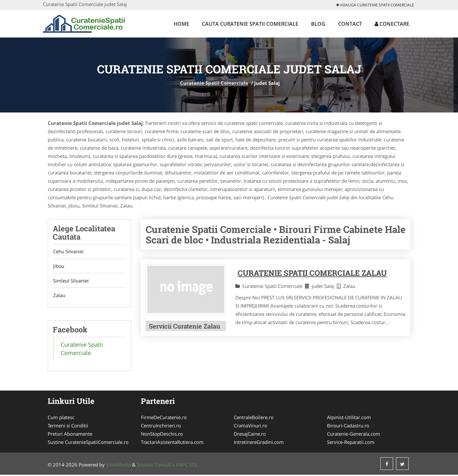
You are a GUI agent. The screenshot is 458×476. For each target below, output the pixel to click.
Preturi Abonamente (70, 435)
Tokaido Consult (154, 466)
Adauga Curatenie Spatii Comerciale (375, 5)
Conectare (392, 24)
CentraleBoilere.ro (254, 418)
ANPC (182, 466)
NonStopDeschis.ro (162, 435)
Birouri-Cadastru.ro (348, 427)
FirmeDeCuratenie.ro (164, 418)
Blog (318, 24)
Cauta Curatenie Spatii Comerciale (250, 24)
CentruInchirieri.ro (161, 427)
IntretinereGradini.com (259, 443)
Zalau (59, 296)
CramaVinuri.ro (250, 427)
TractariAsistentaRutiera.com (172, 443)
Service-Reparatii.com (351, 443)
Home (181, 24)
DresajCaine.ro (250, 435)
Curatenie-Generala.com (354, 435)
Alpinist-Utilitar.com (349, 418)
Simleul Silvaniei (71, 282)
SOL (194, 466)
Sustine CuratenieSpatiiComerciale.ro (88, 443)
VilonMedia (118, 466)
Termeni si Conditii (68, 427)
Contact (350, 24)
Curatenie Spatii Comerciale (214, 83)
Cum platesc (61, 418)
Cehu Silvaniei (68, 252)
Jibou (58, 267)
